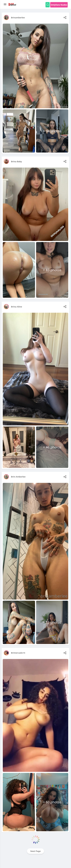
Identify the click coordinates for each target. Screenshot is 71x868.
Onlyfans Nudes (59, 5)
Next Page (35, 851)
